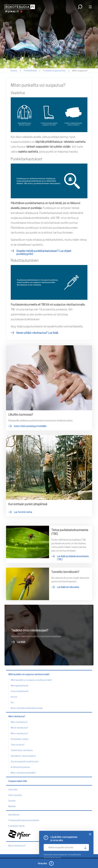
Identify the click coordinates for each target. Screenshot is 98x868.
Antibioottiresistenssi (20, 767)
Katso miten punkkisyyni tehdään (49, 388)
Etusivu (14, 71)
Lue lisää (21, 642)
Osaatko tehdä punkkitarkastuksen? (44, 252)
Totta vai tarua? (18, 745)
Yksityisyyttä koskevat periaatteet (24, 820)
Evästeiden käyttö (16, 826)
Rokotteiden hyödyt (20, 739)
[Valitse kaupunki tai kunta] (66, 847)
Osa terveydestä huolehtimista (25, 761)
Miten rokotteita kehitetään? (23, 773)
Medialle (12, 806)
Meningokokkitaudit (20, 686)
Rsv (12, 702)
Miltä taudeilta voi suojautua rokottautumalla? (29, 674)
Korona (14, 697)
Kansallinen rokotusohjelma (23, 756)
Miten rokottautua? (19, 733)
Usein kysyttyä (15, 795)
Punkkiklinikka (30, 71)
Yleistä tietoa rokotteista (22, 750)
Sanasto (12, 801)
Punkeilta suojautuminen (54, 71)
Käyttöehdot (14, 815)
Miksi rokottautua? (17, 716)
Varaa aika (13, 789)
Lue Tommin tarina (49, 476)
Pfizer (19, 834)
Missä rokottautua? (19, 728)
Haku (80, 7)
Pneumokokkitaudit (20, 691)
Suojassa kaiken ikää (18, 781)
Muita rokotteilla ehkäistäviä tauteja (27, 708)
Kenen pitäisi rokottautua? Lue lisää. (37, 333)
